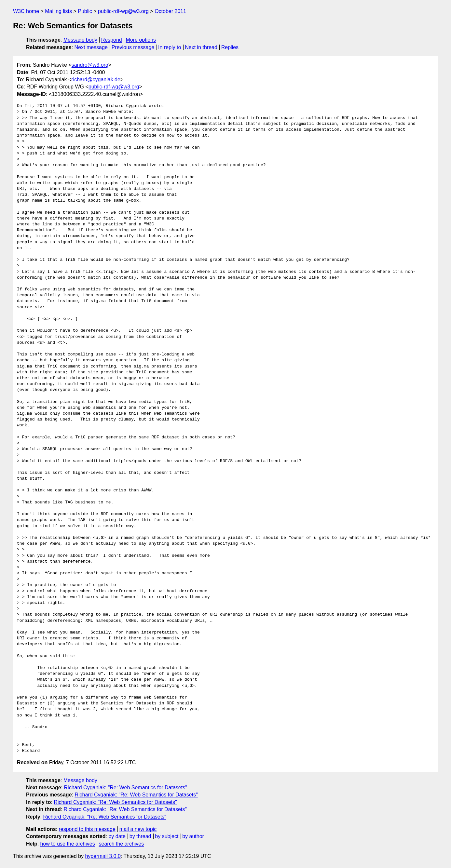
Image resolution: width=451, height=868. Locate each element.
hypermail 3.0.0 (103, 856)
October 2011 (170, 11)
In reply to (170, 47)
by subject (167, 836)
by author (193, 836)
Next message (91, 47)
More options (141, 40)
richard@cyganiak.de (96, 80)
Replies (230, 47)
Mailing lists (58, 11)
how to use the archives (68, 844)
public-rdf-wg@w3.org (123, 11)
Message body (80, 40)
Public (85, 11)
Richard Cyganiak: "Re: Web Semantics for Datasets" (126, 788)
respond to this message (87, 829)
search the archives (122, 844)
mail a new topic (138, 829)
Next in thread (201, 47)
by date (117, 836)
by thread (140, 836)
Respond (112, 40)
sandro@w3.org (90, 65)
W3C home (26, 11)
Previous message (133, 47)
